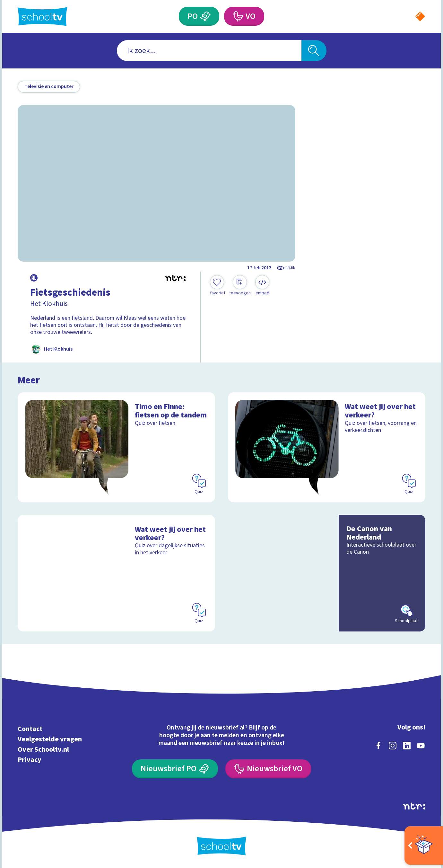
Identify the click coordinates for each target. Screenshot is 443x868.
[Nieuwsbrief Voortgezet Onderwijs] (268, 769)
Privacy (29, 760)
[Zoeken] (314, 51)
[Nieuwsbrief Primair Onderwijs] (175, 769)
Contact (30, 729)
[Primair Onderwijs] (205, 16)
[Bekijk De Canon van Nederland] (327, 573)
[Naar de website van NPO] (420, 16)
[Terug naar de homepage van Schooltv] (43, 17)
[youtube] (421, 746)
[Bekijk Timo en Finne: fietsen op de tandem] (116, 447)
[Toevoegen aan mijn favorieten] (218, 286)
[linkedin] (407, 746)
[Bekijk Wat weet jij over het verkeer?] (327, 447)
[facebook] (378, 746)
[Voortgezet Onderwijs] (238, 16)
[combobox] (209, 51)
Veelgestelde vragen (50, 739)
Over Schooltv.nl (43, 750)
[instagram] (393, 746)
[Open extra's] (424, 846)
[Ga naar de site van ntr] (414, 806)
